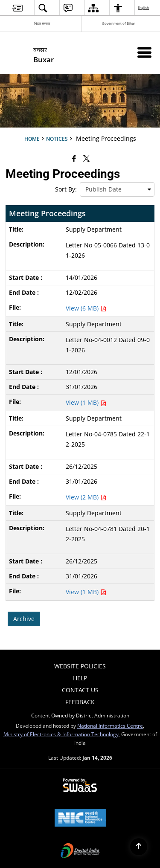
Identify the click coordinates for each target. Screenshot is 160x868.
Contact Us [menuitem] (80, 690)
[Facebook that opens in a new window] (74, 158)
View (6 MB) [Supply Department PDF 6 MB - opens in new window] (86, 308)
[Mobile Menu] (144, 52)
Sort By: (66, 189)
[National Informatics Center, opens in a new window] (80, 819)
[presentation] (117, 189)
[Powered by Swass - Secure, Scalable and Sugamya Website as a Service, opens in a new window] (80, 786)
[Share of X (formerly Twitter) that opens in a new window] (86, 158)
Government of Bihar (118, 23)
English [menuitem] (144, 7)
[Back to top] (139, 847)
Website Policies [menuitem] (80, 666)
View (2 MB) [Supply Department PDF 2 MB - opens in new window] (86, 497)
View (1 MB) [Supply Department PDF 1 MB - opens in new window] (86, 402)
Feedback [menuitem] (80, 702)
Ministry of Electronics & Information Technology (61, 734)
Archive (24, 619)
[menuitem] (17, 8)
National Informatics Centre (110, 726)
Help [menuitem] (80, 678)
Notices (57, 139)
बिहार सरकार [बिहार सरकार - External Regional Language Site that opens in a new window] (42, 23)
